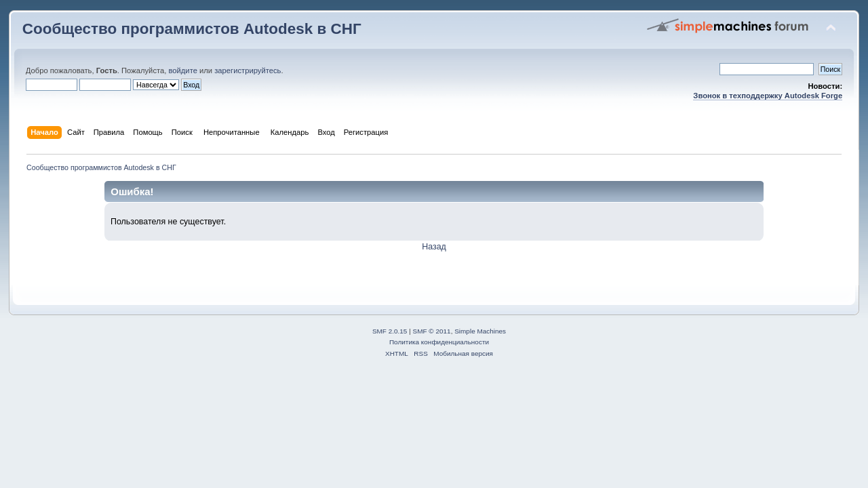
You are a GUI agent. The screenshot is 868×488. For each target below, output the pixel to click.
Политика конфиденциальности (439, 342)
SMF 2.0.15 (390, 331)
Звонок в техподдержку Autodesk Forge (768, 96)
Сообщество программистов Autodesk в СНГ (192, 29)
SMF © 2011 (432, 331)
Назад (434, 247)
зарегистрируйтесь (248, 70)
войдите (182, 70)
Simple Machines (480, 331)
